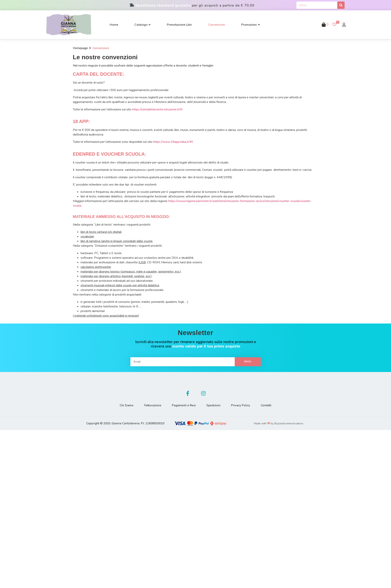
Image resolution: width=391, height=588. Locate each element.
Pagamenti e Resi (183, 405)
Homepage (80, 48)
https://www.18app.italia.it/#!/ (173, 142)
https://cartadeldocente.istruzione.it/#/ (157, 109)
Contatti (268, 405)
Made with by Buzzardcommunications (279, 423)
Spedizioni (214, 405)
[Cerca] (341, 5)
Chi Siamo (124, 405)
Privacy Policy (242, 405)
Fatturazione (151, 405)
